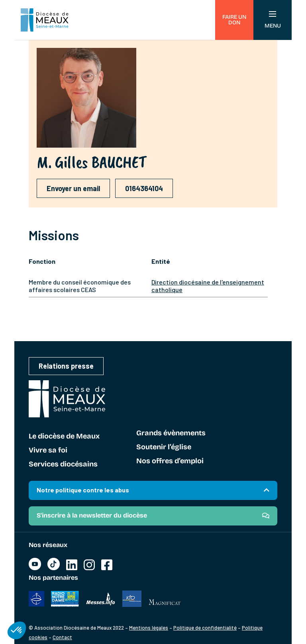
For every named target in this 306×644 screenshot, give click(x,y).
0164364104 (144, 188)
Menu (273, 20)
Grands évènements (171, 433)
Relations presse (66, 366)
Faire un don (234, 20)
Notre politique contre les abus (83, 490)
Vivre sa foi (48, 450)
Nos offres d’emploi (170, 461)
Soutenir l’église (164, 447)
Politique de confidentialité (205, 628)
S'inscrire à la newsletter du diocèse (92, 515)
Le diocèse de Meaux (64, 437)
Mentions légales (149, 628)
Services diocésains (63, 464)
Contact (62, 637)
